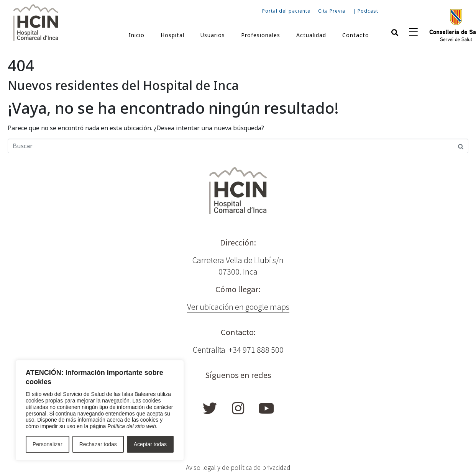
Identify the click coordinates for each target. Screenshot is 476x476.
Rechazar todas (98, 444)
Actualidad (311, 35)
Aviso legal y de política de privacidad (238, 467)
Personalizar (48, 444)
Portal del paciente (286, 11)
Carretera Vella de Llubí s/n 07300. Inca (238, 266)
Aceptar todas (150, 444)
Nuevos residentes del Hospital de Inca (123, 85)
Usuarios (213, 35)
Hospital (172, 35)
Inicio (137, 35)
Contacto (356, 35)
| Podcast (366, 11)
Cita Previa (332, 11)
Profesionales (261, 35)
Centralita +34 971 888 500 (238, 349)
